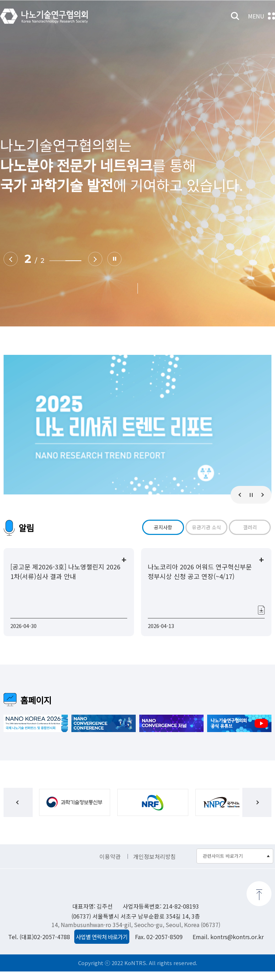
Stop (114, 259)
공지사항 (163, 527)
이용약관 (110, 865)
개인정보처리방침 (155, 865)
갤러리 (250, 527)
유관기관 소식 (206, 527)
